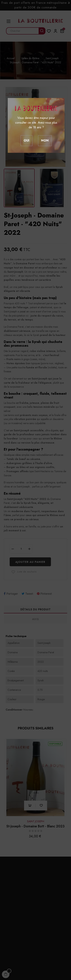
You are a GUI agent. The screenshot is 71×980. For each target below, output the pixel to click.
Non (45, 140)
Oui (27, 140)
